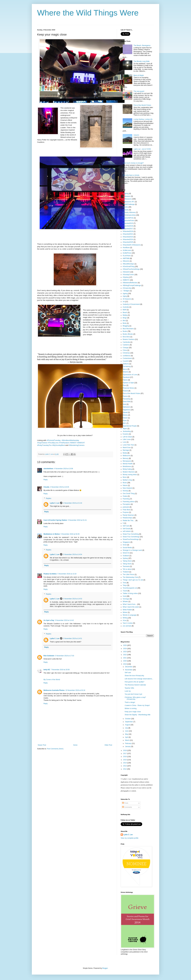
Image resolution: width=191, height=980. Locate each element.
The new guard (139, 91)
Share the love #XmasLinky (134, 676)
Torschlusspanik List (130, 588)
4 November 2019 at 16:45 (60, 487)
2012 (125, 769)
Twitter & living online (130, 593)
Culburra (126, 364)
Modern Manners (129, 472)
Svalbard (126, 556)
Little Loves (127, 439)
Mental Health (128, 464)
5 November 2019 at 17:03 (65, 656)
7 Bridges (126, 291)
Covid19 (126, 361)
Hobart (125, 418)
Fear (124, 385)
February (128, 743)
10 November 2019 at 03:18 (75, 690)
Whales (125, 602)
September (129, 722)
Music (125, 483)
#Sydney (126, 277)
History (125, 415)
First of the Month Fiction (142, 105)
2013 (125, 766)
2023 (125, 652)
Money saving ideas (130, 475)
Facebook (126, 377)
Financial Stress (128, 388)
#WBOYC (126, 280)
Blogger (105, 968)
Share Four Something (131, 534)
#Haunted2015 (128, 223)
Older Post (108, 745)
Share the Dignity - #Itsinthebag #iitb (137, 715)
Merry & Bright (139, 75)
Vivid (124, 596)
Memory (126, 458)
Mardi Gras (127, 448)
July (127, 728)
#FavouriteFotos (128, 221)
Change (125, 348)
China (125, 350)
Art (124, 302)
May (127, 734)
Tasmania (126, 566)
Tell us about (127, 569)
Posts (125, 803)
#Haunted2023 (128, 237)
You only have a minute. (131, 175)
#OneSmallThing (129, 267)
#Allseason (127, 196)
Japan (125, 429)
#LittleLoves (127, 250)
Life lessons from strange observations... (139, 679)
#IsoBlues (126, 248)
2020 (125, 661)
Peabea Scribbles (50, 574)
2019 (125, 664)
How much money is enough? (133, 163)
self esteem (127, 531)
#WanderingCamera (77, 445)
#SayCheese (42, 443)
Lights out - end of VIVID (142, 149)
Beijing (125, 315)
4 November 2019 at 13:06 (64, 469)
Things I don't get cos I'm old (133, 580)
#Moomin (126, 261)
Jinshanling (127, 431)
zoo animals (127, 626)
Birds (124, 323)
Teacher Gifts (129, 688)
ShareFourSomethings (131, 539)
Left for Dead (127, 437)
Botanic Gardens (129, 339)
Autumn (136, 135)
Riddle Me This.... (129, 521)
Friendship (126, 399)
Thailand (126, 572)
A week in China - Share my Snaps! (137, 705)
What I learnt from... (130, 604)
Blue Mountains (128, 329)
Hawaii (125, 412)
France (125, 396)
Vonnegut (126, 599)
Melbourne (126, 456)
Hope (125, 420)
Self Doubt (126, 529)
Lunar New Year (128, 445)
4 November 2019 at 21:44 (73, 503)
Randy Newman (128, 515)
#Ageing (126, 193)
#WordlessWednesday (70, 440)
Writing (125, 618)
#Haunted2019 (128, 231)
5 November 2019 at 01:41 (77, 520)
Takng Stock (127, 564)
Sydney (125, 558)
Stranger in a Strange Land (132, 550)
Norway (125, 491)
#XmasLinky (127, 288)
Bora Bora (126, 337)
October (128, 719)
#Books (125, 207)
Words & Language (130, 615)
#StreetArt (126, 272)
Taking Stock (127, 561)
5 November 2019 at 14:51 (73, 638)
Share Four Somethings (131, 537)
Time (124, 583)
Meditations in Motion (52, 534)
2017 (125, 754)
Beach (125, 312)
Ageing (125, 294)
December (129, 667)
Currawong (127, 366)
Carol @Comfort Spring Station (55, 520)
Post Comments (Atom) (55, 749)
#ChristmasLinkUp (129, 215)
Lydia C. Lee (55, 503)
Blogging (126, 326)
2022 (125, 655)
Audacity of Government (131, 304)
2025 (125, 645)
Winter (125, 612)
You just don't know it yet (133, 694)
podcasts (126, 507)
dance (125, 369)
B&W (124, 310)
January (128, 746)
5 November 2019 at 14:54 (73, 554)
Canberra (126, 345)
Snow (125, 545)
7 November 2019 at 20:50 (60, 670)
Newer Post (42, 745)
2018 (125, 750)
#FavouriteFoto (128, 218)
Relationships (127, 518)
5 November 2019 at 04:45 (70, 534)
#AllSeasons (127, 199)
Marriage (126, 450)
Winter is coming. (131, 708)
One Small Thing (129, 494)
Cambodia (126, 342)
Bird (124, 321)
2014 (125, 763)
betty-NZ (47, 670)
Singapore (126, 542)
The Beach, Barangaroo (142, 45)
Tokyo (125, 585)
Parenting (126, 499)
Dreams (125, 372)
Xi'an (124, 620)
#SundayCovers (128, 275)
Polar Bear (126, 510)
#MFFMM (126, 258)
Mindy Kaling (127, 469)
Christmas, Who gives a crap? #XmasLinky (135, 698)
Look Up (128, 691)
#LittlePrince (127, 253)
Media (125, 453)
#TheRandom (64, 443)
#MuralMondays (128, 264)
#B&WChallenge (129, 204)
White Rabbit (127, 610)
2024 (125, 649)
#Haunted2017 (128, 229)
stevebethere (48, 469)
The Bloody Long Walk (142, 61)
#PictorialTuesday (54, 440)
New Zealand (127, 488)
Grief (124, 404)
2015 (125, 760)
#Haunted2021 (128, 234)
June (127, 731)
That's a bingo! (130, 702)
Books (125, 331)
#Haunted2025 (128, 242)
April (127, 737)
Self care (128, 673)
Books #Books (128, 334)
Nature (125, 485)
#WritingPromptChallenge (132, 285)
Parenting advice (129, 502)
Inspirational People (130, 426)
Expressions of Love (130, 375)
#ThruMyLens (53, 443)
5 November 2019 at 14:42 (64, 620)
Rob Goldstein (49, 656)
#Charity (126, 210)
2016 (125, 757)
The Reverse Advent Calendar (135, 685)
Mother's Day (127, 480)
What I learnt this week (131, 607)
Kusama (126, 434)
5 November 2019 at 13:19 (67, 574)
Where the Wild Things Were (88, 13)
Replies (49, 498)
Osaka (125, 496)
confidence (127, 356)
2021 (125, 658)
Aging (125, 296)
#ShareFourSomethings (131, 269)
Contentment (127, 358)
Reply (46, 480)
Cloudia (46, 487)
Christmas (126, 353)
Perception (126, 504)
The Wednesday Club (130, 577)
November (129, 670)
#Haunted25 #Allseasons (132, 245)
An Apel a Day (49, 620)
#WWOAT (81, 443)
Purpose (126, 512)
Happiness (126, 410)
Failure (125, 380)
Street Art (126, 553)
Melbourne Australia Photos (54, 690)
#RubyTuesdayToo (44, 445)
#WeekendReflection (130, 283)
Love (124, 442)
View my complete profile (130, 838)
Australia (126, 307)
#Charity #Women (129, 212)
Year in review (128, 623)
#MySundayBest (58, 445)
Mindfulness (127, 466)
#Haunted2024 (128, 239)
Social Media (127, 548)
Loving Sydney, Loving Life (143, 119)
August (128, 725)
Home (75, 745)
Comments (127, 807)
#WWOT (73, 443)
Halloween (126, 407)
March (128, 740)
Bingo (125, 318)
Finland (125, 391)
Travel (125, 591)
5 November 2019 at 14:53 (73, 599)
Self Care (126, 526)
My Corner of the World (52, 680)
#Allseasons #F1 (129, 202)
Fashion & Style (128, 383)
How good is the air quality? (134, 682)
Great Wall (126, 402)
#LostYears (127, 256)
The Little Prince (128, 574)
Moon (125, 477)
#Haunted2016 (128, 226)
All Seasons (127, 299)
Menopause (127, 461)
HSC (124, 423)
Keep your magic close (133, 712)
